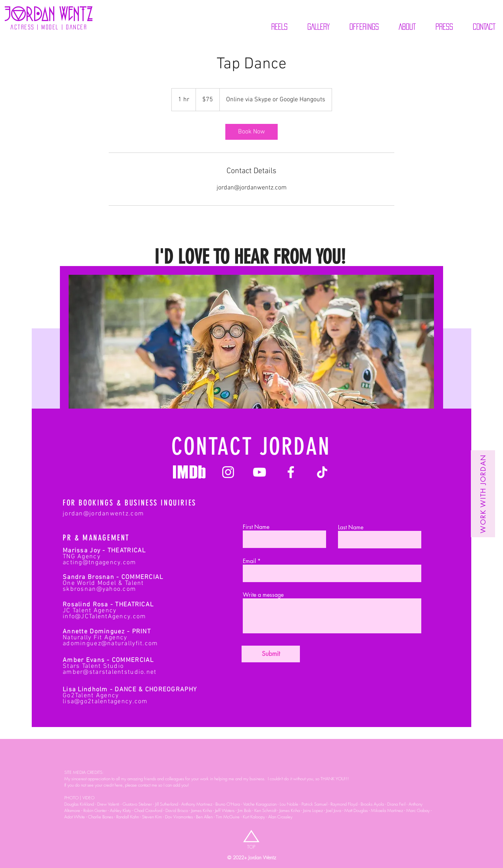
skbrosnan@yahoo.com (99, 589)
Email (249, 561)
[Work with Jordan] (483, 494)
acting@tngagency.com (100, 563)
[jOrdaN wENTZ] (49, 14)
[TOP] (251, 847)
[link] (251, 132)
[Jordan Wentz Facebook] (291, 472)
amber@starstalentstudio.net (110, 672)
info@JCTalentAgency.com (104, 617)
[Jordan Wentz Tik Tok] (322, 472)
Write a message (263, 595)
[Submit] (271, 654)
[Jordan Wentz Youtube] (259, 472)
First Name (256, 527)
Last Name (351, 527)
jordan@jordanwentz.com (103, 514)
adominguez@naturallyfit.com (110, 644)
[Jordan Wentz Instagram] (228, 472)
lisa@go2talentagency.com (105, 702)
